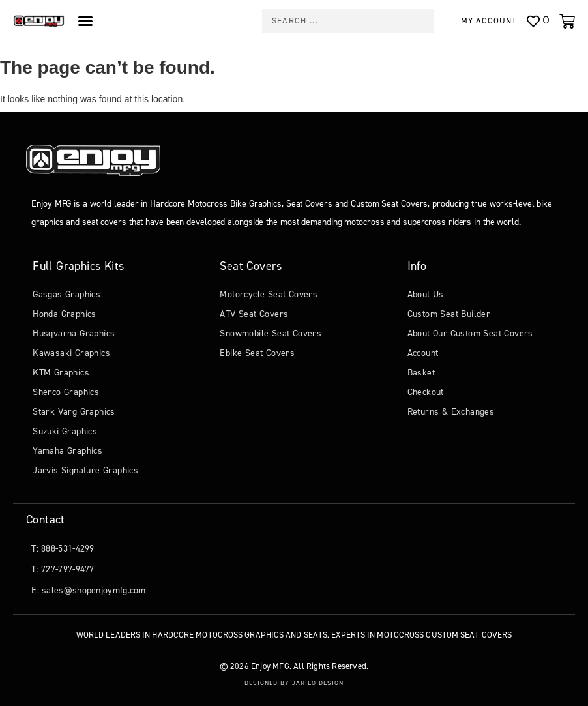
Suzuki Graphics (65, 431)
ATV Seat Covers (254, 314)
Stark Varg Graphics (74, 412)
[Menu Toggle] (85, 21)
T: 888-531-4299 (63, 549)
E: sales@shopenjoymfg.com (89, 590)
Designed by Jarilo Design (294, 683)
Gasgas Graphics (66, 294)
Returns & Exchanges (451, 412)
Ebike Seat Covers (257, 353)
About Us (426, 294)
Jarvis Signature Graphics (85, 470)
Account (423, 353)
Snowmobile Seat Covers (271, 333)
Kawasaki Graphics (71, 353)
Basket (421, 373)
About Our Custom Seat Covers (470, 333)
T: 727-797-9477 (63, 569)
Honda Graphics (65, 314)
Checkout (426, 392)
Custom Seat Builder (449, 314)
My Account (489, 21)
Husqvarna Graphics (74, 333)
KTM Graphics (61, 373)
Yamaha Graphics (67, 451)
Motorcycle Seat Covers (269, 294)
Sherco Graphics (66, 392)
